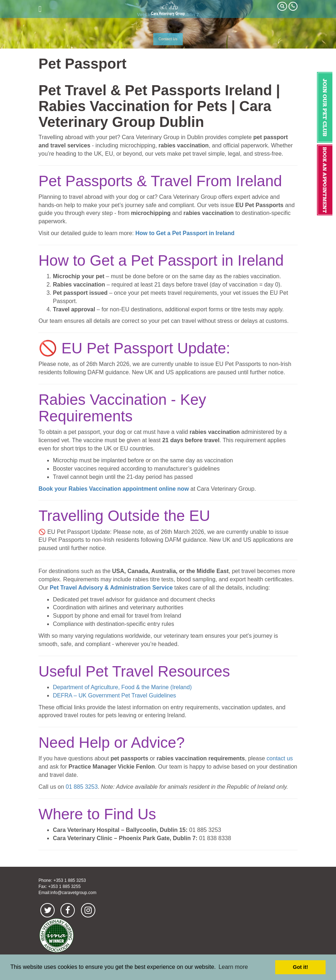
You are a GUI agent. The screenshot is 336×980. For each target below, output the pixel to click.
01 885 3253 (82, 787)
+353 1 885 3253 (69, 880)
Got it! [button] (300, 967)
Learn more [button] (233, 967)
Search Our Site (282, 6)
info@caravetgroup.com (73, 893)
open (40, 9)
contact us (280, 758)
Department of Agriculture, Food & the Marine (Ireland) (122, 687)
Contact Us (168, 39)
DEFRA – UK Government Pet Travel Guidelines (114, 695)
